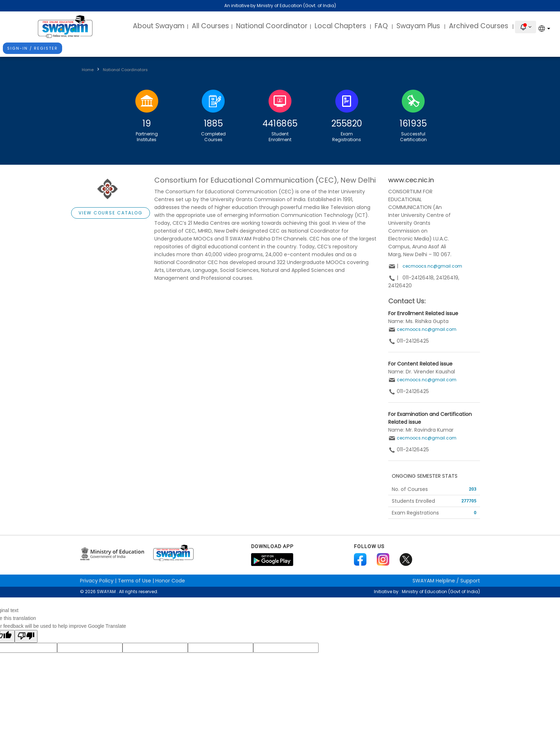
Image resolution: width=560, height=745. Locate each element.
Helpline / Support (446, 581)
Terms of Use (134, 581)
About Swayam (159, 26)
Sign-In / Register (32, 48)
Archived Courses (479, 26)
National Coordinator (272, 26)
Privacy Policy (97, 581)
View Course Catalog (111, 213)
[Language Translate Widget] (546, 28)
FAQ (381, 26)
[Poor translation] (26, 636)
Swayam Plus (419, 26)
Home (88, 70)
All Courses (210, 26)
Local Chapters (340, 26)
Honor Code (170, 581)
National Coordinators (125, 70)
